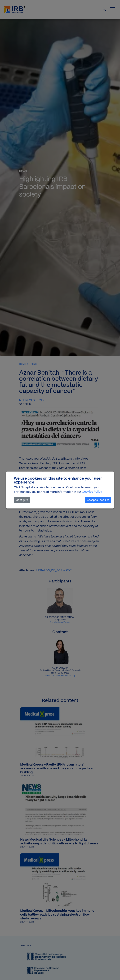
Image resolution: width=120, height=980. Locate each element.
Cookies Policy (92, 492)
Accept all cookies (98, 500)
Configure (22, 500)
